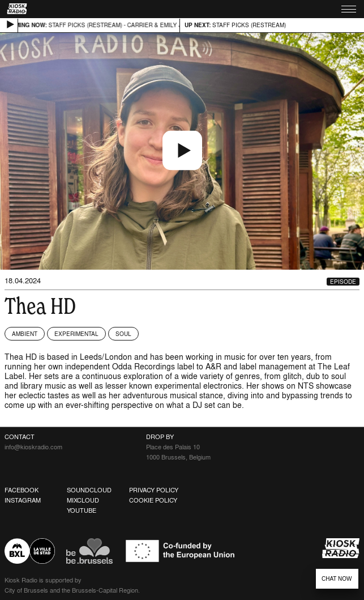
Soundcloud (89, 490)
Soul (123, 334)
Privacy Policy (154, 490)
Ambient (25, 334)
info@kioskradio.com (33, 447)
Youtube (82, 510)
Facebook (22, 490)
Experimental (76, 334)
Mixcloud (83, 500)
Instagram (23, 500)
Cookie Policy (153, 500)
